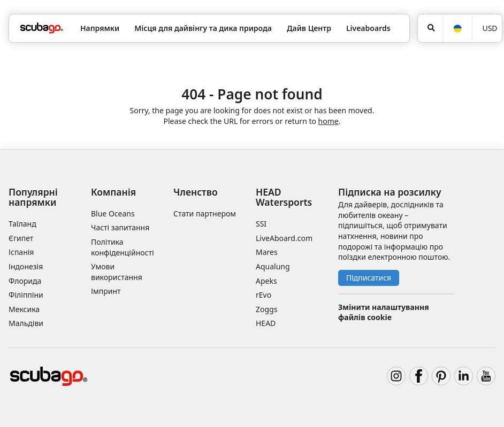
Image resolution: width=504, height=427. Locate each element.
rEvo (264, 295)
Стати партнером (205, 213)
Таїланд (22, 224)
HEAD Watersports (284, 197)
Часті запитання (120, 227)
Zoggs (266, 309)
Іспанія (21, 252)
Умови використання (117, 272)
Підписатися (369, 278)
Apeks (266, 281)
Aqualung (273, 266)
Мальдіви (26, 323)
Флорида (25, 281)
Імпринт (106, 291)
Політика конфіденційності (123, 247)
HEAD (266, 323)
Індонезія (26, 266)
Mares (267, 252)
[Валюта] (487, 28)
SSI (261, 224)
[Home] (42, 28)
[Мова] (457, 29)
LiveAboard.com (284, 238)
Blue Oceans (113, 213)
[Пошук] (430, 28)
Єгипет (21, 238)
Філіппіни (26, 295)
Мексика (24, 309)
